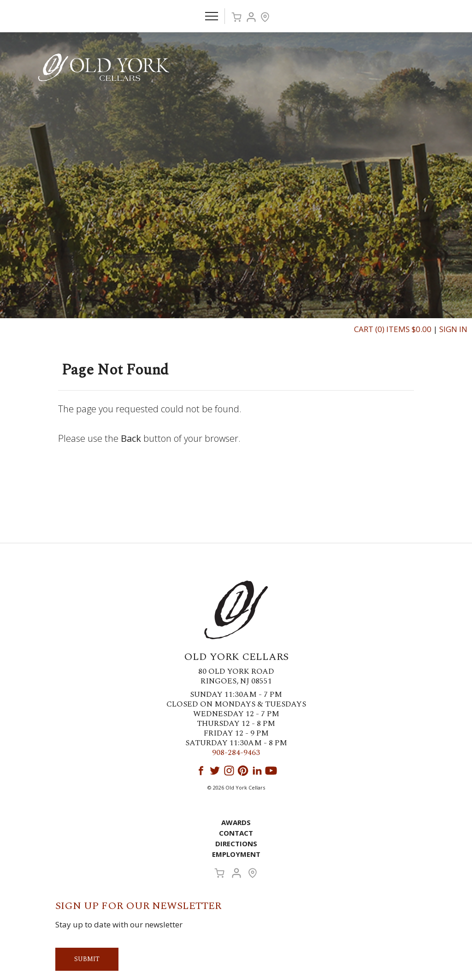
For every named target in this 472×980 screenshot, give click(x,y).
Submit (87, 959)
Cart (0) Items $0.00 (393, 329)
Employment (236, 854)
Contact (236, 833)
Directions (236, 843)
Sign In (453, 329)
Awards (236, 822)
